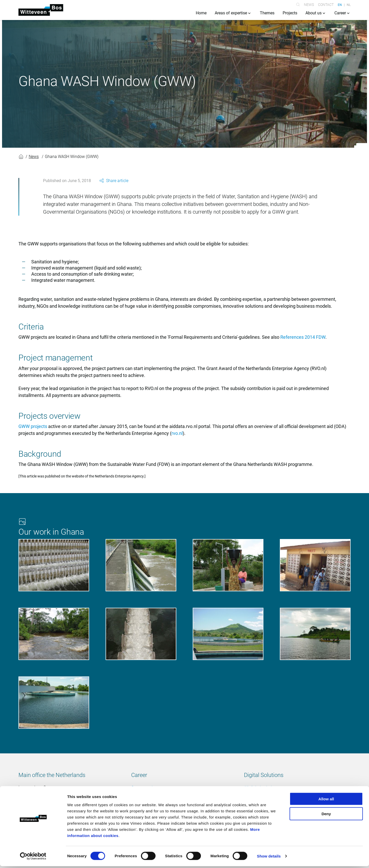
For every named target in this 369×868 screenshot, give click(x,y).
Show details (269, 858)
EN (340, 5)
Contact (326, 5)
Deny (326, 816)
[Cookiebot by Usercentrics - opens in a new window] (33, 858)
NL (349, 5)
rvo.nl (177, 434)
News (309, 5)
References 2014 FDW (303, 338)
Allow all (326, 800)
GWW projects (33, 427)
